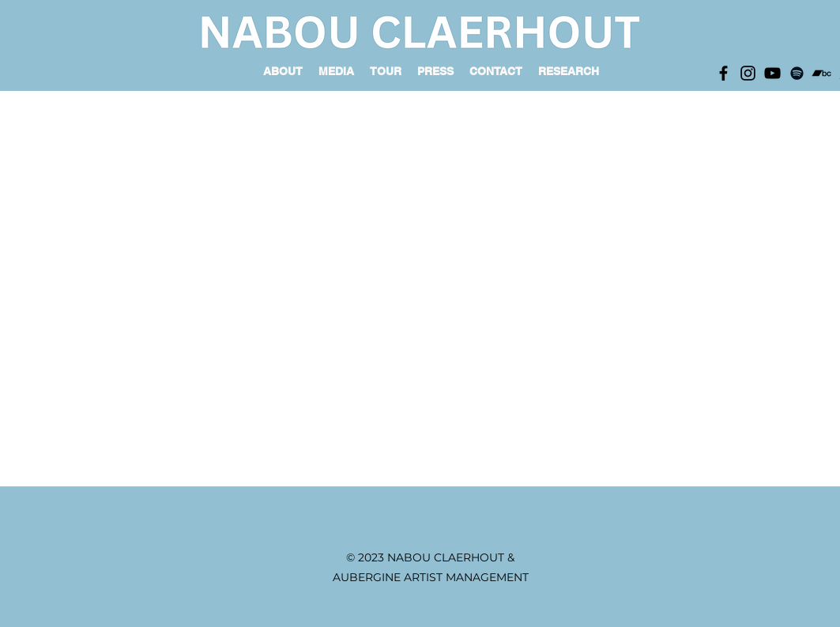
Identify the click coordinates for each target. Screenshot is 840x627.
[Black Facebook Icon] (723, 73)
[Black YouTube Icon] (772, 73)
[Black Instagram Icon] (748, 73)
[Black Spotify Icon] (797, 73)
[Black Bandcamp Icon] (821, 73)
